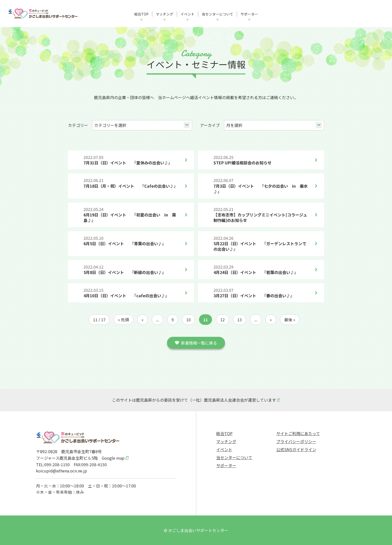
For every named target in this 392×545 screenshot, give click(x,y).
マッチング (164, 14)
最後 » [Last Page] (290, 320)
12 (222, 320)
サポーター (249, 14)
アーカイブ (210, 125)
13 (239, 320)
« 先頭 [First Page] (123, 320)
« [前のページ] (142, 320)
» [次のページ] (271, 320)
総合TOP (141, 14)
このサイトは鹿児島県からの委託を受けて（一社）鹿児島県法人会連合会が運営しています (194, 400)
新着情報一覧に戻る (199, 343)
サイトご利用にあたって (298, 433)
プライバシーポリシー (296, 441)
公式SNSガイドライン (296, 449)
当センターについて (217, 14)
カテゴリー (78, 125)
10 (188, 320)
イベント (187, 14)
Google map (113, 458)
